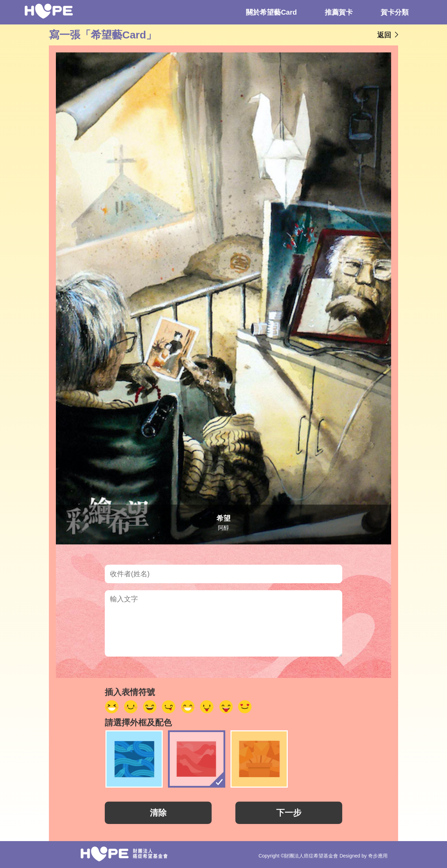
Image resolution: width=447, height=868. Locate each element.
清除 (158, 813)
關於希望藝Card (271, 12)
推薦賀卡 (339, 12)
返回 (384, 35)
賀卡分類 (395, 12)
